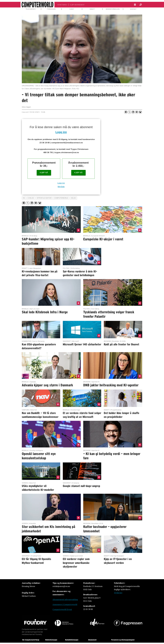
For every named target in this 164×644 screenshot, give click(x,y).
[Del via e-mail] (137, 112)
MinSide (61, 187)
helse (73, 198)
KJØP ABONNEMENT (77, 5)
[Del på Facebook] (126, 112)
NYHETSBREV (62, 5)
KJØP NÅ (44, 173)
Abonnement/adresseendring (65, 599)
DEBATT (92, 9)
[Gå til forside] (37, 5)
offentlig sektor (44, 198)
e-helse (31, 198)
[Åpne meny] (135, 5)
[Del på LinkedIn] (133, 112)
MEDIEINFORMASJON (113, 9)
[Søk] (141, 5)
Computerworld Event (62, 609)
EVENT (72, 9)
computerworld (61, 198)
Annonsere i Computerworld (65, 604)
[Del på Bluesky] (140, 112)
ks (24, 198)
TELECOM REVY (31, 9)
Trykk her (118, 593)
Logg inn (61, 132)
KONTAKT (133, 9)
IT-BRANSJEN (51, 9)
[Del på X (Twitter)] (129, 112)
